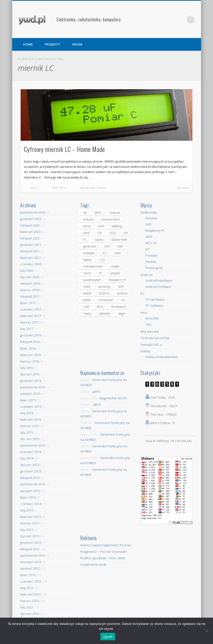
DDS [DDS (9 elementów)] (113, 233)
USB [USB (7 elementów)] (86, 307)
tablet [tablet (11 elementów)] (87, 300)
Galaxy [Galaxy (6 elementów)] (99, 240)
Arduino (151, 218)
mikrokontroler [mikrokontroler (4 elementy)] (93, 266)
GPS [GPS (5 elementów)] (107, 246)
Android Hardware (159, 280)
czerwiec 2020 (31, 264)
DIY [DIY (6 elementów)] (126, 233)
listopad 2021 (30, 251)
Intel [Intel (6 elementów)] (118, 253)
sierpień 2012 (30, 568)
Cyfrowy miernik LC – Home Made (64, 149)
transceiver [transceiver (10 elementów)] (106, 300)
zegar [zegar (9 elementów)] (122, 313)
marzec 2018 (30, 290)
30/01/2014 (59, 188)
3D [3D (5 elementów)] (85, 213)
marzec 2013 (30, 523)
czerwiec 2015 (31, 407)
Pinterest (180, 20)
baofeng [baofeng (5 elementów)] (117, 226)
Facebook (170, 20)
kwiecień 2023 (30, 232)
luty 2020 (27, 271)
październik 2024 (33, 212)
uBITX (96, 392)
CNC (149, 324)
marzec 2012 (30, 601)
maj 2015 (27, 413)
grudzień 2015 (31, 381)
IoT (148, 249)
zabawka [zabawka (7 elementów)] (105, 313)
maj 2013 (27, 510)
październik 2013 (33, 484)
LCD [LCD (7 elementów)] (102, 260)
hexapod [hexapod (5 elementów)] (89, 253)
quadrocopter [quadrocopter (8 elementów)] (92, 280)
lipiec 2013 (28, 497)
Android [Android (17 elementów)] (115, 213)
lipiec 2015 (28, 400)
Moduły (151, 262)
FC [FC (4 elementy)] (85, 240)
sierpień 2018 (30, 283)
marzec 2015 (30, 426)
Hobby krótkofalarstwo (162, 357)
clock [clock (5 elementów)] (86, 233)
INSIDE (77, 44)
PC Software (154, 306)
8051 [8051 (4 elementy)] (98, 213)
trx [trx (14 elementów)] (123, 300)
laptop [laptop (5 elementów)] (87, 260)
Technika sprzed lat (155, 338)
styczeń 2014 (30, 465)
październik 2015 (33, 387)
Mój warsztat (88, 188)
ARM (149, 237)
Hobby (145, 351)
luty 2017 (27, 329)
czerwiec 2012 (31, 581)
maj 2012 (27, 588)
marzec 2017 (30, 322)
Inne (144, 313)
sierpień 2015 (30, 394)
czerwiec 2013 (31, 504)
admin (34, 188)
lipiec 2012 (28, 575)
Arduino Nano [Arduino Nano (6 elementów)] (110, 219)
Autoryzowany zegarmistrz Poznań (106, 545)
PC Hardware (155, 299)
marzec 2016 (30, 361)
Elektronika (149, 212)
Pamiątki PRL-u (151, 345)
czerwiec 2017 (31, 309)
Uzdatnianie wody (93, 564)
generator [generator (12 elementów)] (90, 246)
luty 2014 (27, 458)
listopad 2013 (30, 478)
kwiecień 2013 (30, 517)
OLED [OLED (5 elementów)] (87, 273)
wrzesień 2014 (31, 452)
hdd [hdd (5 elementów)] (120, 246)
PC (142, 294)
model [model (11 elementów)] (115, 266)
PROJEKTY (52, 44)
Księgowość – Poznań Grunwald (103, 552)
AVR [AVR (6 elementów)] (101, 226)
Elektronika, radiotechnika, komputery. (89, 19)
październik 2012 (33, 555)
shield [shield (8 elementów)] (87, 293)
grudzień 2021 (31, 245)
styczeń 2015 (30, 439)
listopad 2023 (30, 225)
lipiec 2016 (28, 348)
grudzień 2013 (31, 471)
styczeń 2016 (30, 374)
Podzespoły (154, 268)
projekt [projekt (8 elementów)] (115, 273)
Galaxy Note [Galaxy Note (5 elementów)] (119, 240)
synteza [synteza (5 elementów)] (122, 293)
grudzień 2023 (31, 219)
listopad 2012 (30, 549)
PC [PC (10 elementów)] (101, 273)
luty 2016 (27, 368)
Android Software (158, 287)
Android (146, 275)
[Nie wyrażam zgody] (207, 631)
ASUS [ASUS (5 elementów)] (87, 226)
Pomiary (101, 188)
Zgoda (108, 637)
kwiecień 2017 (30, 316)
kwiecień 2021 (30, 258)
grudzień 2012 (31, 543)
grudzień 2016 (31, 335)
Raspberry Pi (155, 230)
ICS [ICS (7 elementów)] (105, 253)
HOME (28, 44)
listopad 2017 (30, 296)
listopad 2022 (30, 238)
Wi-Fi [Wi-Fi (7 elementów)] (100, 307)
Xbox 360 (152, 318)
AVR (148, 224)
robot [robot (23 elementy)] (87, 287)
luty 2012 (27, 607)
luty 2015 (27, 432)
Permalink (183, 188)
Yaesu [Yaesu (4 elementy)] (87, 313)
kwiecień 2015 (30, 419)
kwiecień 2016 (30, 355)
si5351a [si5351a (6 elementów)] (104, 293)
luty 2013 (27, 530)
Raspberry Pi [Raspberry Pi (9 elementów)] (117, 280)
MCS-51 (151, 243)
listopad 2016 (30, 342)
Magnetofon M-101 (113, 398)
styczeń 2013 (30, 536)
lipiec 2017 (28, 303)
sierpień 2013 (30, 491)
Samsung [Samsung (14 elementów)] (104, 287)
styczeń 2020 (30, 277)
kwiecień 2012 (30, 594)
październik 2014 (33, 445)
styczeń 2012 (30, 614)
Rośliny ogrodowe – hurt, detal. (103, 558)
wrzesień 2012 (31, 562)
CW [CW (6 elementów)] (100, 233)
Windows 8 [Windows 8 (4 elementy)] (118, 307)
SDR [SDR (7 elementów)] (121, 287)
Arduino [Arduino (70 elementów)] (88, 219)
